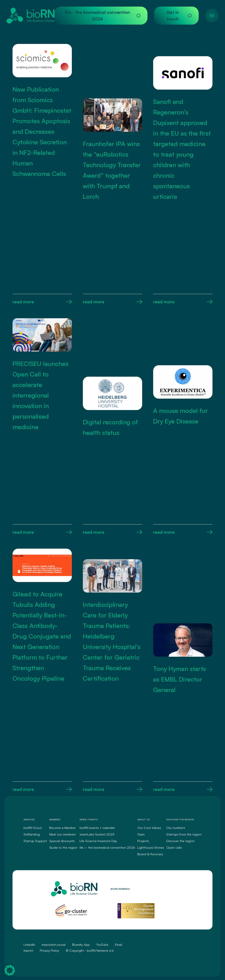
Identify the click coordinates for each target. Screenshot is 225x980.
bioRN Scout (33, 828)
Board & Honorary (150, 854)
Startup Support (35, 841)
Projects (143, 841)
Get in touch (179, 15)
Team (141, 834)
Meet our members (63, 834)
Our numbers (176, 828)
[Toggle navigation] (212, 16)
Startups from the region (184, 834)
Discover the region (180, 841)
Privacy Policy (49, 950)
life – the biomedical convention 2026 (107, 847)
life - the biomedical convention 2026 (103, 15)
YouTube (102, 945)
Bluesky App (81, 945)
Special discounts (62, 841)
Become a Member (63, 828)
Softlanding (32, 834)
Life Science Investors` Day (98, 841)
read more (42, 302)
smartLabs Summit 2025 (97, 834)
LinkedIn (29, 945)
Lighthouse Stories (151, 847)
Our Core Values (149, 828)
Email (119, 945)
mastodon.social (54, 945)
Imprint (28, 950)
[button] (10, 970)
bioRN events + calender (97, 828)
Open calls (174, 847)
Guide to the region (63, 847)
